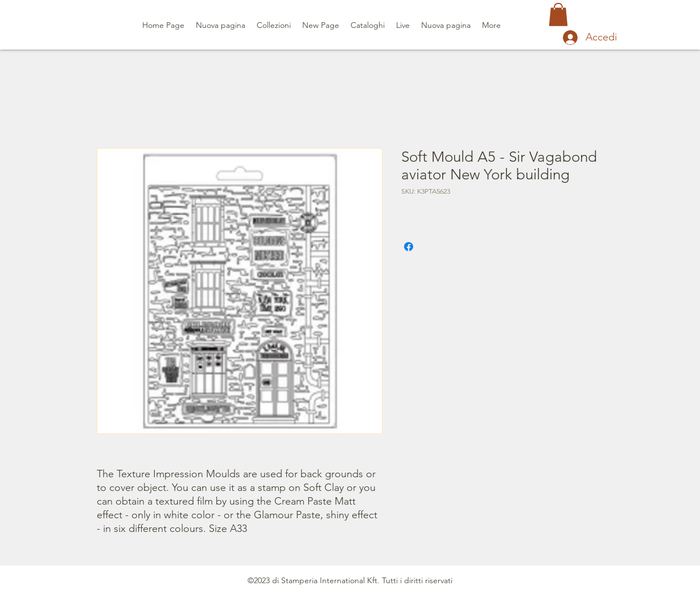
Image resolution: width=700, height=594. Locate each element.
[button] (558, 15)
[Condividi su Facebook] (409, 247)
